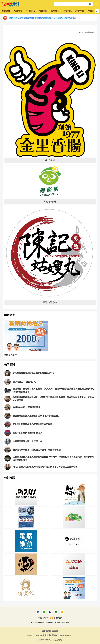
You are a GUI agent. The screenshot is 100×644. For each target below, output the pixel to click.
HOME (82, 32)
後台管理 (58, 640)
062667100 (43, 618)
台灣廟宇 (40, 623)
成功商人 (55, 11)
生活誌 (57, 623)
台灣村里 (49, 623)
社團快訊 (31, 11)
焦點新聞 (6, 11)
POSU (50, 640)
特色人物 (65, 623)
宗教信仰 (43, 11)
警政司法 (18, 11)
